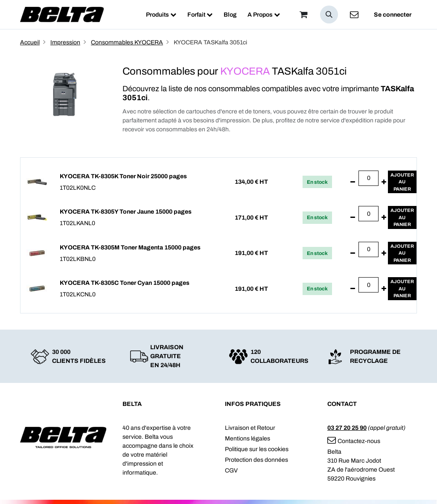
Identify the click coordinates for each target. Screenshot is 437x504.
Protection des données (256, 460)
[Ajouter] (384, 182)
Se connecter (393, 15)
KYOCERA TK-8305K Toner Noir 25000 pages (123, 176)
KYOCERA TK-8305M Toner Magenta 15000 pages (130, 248)
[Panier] (303, 14)
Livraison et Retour (250, 428)
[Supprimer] (353, 182)
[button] (329, 14)
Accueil (30, 42)
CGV (231, 471)
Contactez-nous (354, 441)
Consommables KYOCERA (127, 42)
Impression (65, 42)
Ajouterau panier (402, 182)
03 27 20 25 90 (347, 428)
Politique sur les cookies (257, 449)
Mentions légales (248, 439)
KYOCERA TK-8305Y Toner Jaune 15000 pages (126, 212)
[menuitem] (161, 15)
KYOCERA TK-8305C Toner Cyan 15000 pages (125, 283)
